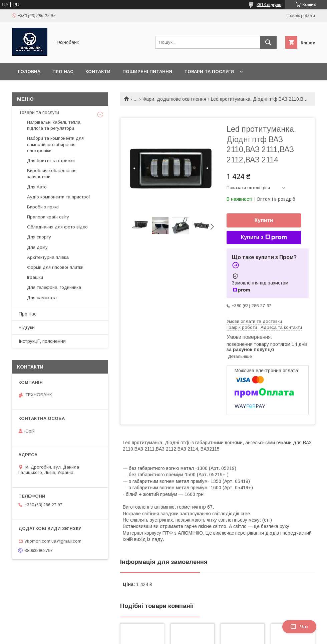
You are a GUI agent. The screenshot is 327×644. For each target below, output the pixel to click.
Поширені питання (147, 72)
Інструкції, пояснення (42, 341)
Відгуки (27, 328)
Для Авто (37, 187)
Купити (264, 220)
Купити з (264, 237)
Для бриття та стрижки (51, 161)
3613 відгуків (269, 5)
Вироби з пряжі (43, 207)
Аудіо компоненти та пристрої (59, 197)
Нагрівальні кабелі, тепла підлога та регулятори (54, 125)
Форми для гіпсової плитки (55, 267)
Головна (29, 72)
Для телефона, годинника (54, 287)
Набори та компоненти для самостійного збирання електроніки (55, 144)
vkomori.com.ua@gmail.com (53, 541)
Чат (299, 627)
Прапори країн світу (48, 217)
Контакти (98, 72)
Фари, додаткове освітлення (174, 99)
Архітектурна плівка (48, 257)
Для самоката (42, 298)
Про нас (63, 72)
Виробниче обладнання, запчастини (52, 174)
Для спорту (39, 237)
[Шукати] (268, 42)
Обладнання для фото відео (57, 227)
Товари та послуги (209, 72)
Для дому (37, 247)
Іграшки (35, 277)
